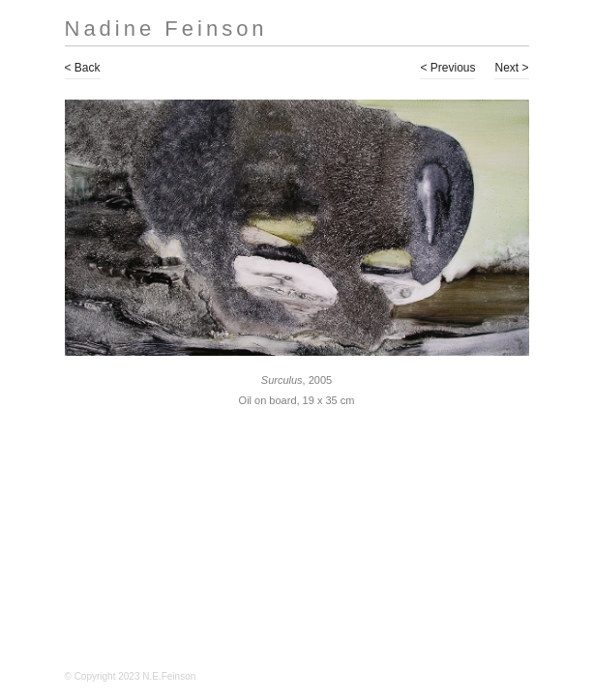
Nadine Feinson (166, 29)
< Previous (447, 68)
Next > (511, 68)
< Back (83, 68)
